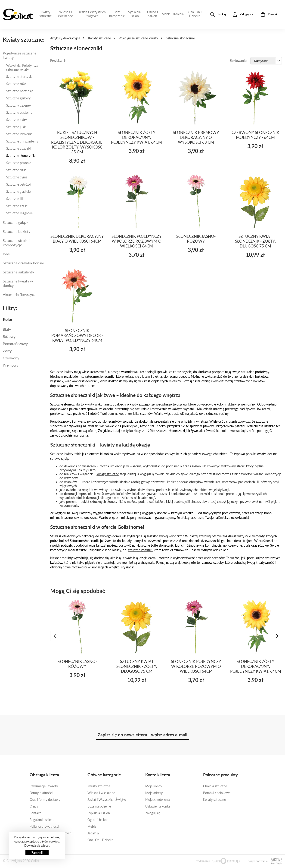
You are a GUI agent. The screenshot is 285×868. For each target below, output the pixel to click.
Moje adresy (154, 793)
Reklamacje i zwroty (44, 786)
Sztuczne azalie (17, 206)
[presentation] (55, 636)
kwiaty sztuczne (108, 474)
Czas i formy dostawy (45, 800)
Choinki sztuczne (215, 786)
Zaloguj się (153, 813)
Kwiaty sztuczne (45, 14)
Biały (7, 329)
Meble (166, 14)
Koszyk (269, 14)
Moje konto (153, 786)
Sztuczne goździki (19, 148)
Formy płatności (41, 793)
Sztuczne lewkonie (19, 134)
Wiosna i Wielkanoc (65, 14)
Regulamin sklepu (42, 820)
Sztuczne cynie (17, 177)
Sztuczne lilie (15, 199)
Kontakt (35, 813)
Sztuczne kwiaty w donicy (18, 283)
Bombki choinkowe (217, 793)
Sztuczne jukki (16, 127)
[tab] (24, 319)
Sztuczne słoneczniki (21, 156)
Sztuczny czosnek (19, 105)
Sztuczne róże (16, 84)
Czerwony (11, 358)
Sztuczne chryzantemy (22, 141)
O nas (34, 806)
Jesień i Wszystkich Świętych (92, 14)
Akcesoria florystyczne (21, 294)
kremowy (11, 365)
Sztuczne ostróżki (19, 184)
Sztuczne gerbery (18, 98)
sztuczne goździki (140, 550)
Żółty (7, 351)
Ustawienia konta (158, 806)
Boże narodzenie (117, 14)
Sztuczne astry (17, 120)
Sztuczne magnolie (19, 213)
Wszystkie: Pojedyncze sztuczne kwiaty (22, 67)
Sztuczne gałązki (16, 222)
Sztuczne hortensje (20, 91)
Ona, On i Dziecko (195, 14)
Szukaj (218, 14)
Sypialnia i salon (135, 14)
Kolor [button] (8, 319)
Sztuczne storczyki (19, 77)
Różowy (9, 336)
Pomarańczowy (15, 344)
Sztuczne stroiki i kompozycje (17, 243)
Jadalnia (178, 14)
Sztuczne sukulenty (18, 272)
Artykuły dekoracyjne (65, 38)
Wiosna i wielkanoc (101, 793)
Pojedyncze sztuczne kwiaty (138, 38)
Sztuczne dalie (16, 170)
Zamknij (37, 853)
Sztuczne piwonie (19, 163)
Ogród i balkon (152, 14)
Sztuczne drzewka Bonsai (23, 263)
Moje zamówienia (158, 800)
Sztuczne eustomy (19, 112)
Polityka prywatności (44, 826)
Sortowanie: (239, 61)
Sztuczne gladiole (18, 192)
